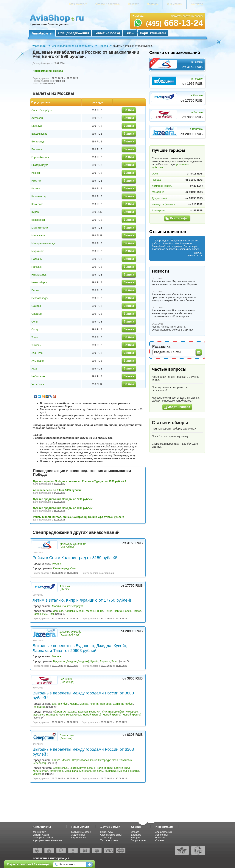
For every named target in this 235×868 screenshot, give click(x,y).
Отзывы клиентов (168, 232)
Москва (57, 564)
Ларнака (58, 611)
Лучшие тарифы (169, 150)
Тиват (115, 661)
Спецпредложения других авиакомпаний (76, 532)
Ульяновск (38, 361)
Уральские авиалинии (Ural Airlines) (73, 545)
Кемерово (38, 204)
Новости (161, 271)
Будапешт (59, 661)
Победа (103, 46)
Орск (155, 174)
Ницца (99, 611)
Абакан (58, 712)
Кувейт (94, 661)
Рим (45, 614)
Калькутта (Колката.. (164, 204)
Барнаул (37, 126)
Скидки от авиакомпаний (175, 52)
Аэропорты (162, 835)
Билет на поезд (107, 33)
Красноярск (39, 220)
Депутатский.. (160, 198)
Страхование (78, 838)
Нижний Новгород (101, 704)
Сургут (36, 329)
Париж (118, 611)
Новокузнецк (74, 715)
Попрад (157, 180)
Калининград (39, 196)
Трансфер (106, 838)
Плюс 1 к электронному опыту (170, 436)
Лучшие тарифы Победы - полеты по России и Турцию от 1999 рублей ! (80, 481)
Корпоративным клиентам (47, 840)
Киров (35, 212)
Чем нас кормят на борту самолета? (174, 429)
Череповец (39, 763)
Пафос (137, 611)
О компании (175, 4)
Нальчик (37, 267)
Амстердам (159, 210)
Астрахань (38, 118)
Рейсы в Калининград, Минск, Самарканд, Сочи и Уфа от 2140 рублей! (79, 517)
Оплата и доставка (108, 4)
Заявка (129, 110)
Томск (35, 337)
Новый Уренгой (92, 715)
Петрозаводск (40, 298)
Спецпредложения (74, 33)
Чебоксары (38, 376)
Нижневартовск (55, 715)
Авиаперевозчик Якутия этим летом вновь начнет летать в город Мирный (174, 283)
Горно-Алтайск (40, 157)
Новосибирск (39, 282)
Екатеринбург (40, 165)
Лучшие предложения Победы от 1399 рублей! (63, 508)
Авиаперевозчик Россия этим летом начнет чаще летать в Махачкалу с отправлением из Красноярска (174, 313)
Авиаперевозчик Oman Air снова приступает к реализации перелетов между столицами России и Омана (174, 297)
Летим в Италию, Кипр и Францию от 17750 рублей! (82, 600)
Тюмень (36, 345)
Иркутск (36, 181)
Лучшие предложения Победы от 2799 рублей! (63, 499)
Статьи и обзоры (170, 423)
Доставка (136, 835)
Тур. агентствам (109, 840)
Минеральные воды (44, 243)
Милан (80, 611)
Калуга (56, 760)
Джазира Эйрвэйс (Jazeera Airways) (70, 633)
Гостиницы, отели (81, 832)
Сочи (35, 322)
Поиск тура (106, 832)
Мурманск (38, 251)
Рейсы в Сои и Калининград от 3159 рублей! (75, 558)
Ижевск (36, 173)
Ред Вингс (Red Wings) (67, 680)
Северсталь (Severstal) (67, 737)
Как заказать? (78, 4)
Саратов (37, 314)
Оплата (135, 832)
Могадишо (158, 192)
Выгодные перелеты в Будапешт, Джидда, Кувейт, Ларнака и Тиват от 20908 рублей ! (80, 648)
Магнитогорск (40, 228)
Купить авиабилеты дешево (50, 24)
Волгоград (38, 141)
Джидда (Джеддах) (78, 661)
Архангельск (61, 768)
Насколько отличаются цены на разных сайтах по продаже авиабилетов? (176, 399)
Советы (159, 840)
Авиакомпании (164, 832)
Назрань (37, 259)
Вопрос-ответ (138, 840)
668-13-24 (175, 23)
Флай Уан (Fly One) (66, 588)
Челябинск (38, 384)
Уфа (34, 369)
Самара (36, 306)
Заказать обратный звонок (187, 16)
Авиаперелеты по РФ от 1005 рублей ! (58, 490)
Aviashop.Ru (39, 46)
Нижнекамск (39, 275)
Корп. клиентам (153, 33)
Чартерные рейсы (43, 838)
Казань (36, 188)
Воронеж (37, 149)
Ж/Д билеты (78, 835)
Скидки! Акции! (41, 835)
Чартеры (153, 4)
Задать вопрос (179, 407)
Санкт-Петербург (42, 110)
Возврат (133, 4)
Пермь (36, 290)
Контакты (197, 4)
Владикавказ (39, 134)
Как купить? (39, 832)
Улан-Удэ (37, 353)
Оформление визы (111, 835)
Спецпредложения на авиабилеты (73, 46)
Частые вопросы (169, 369)
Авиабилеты (42, 33)
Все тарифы (179, 218)
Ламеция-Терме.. (162, 186)
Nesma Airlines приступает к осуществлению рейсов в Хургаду (172, 328)
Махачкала (38, 235)
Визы (130, 33)
